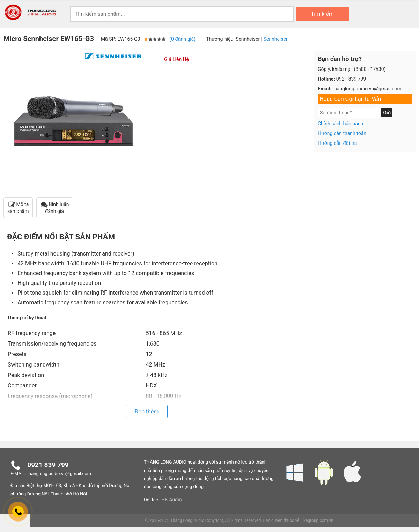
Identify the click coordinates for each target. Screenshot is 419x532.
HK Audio (171, 500)
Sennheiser (276, 39)
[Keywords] (182, 14)
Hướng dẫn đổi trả (337, 143)
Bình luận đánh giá (55, 208)
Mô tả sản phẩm (18, 208)
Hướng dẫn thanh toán (342, 134)
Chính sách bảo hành (340, 124)
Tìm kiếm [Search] (322, 14)
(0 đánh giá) (182, 39)
